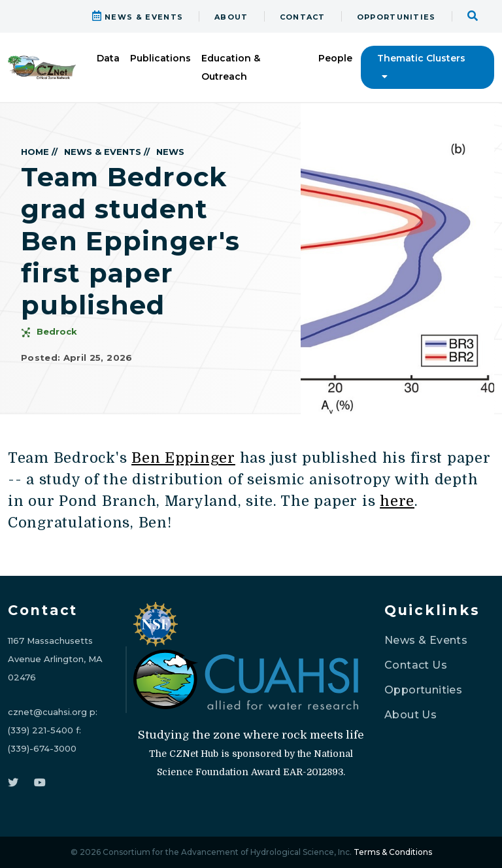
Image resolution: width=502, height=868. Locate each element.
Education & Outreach (231, 67)
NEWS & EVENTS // (107, 152)
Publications (160, 58)
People (335, 58)
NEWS (170, 152)
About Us (410, 715)
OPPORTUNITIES (396, 17)
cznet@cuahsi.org (47, 712)
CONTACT (303, 17)
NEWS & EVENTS (138, 17)
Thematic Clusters (421, 67)
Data (108, 58)
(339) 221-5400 (41, 730)
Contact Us (416, 665)
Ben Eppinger (183, 458)
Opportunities (423, 690)
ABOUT (231, 17)
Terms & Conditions (393, 852)
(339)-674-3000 (42, 748)
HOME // (39, 152)
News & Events (426, 640)
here (397, 501)
